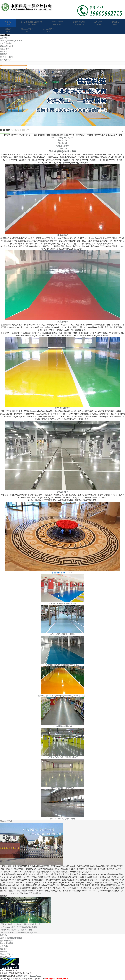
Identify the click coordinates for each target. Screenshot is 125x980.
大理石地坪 (98, 23)
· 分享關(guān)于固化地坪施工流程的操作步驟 (19, 927)
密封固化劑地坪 (58, 23)
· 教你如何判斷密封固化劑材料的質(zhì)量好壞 (19, 932)
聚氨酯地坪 (63, 140)
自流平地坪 (63, 143)
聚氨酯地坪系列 (79, 23)
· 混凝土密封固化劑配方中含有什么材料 (16, 930)
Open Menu (5, 35)
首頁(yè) (8, 23)
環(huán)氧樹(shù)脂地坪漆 (32, 23)
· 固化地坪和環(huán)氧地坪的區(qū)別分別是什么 (20, 924)
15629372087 (23, 976)
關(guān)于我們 (27, 30)
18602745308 (35, 976)
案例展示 (115, 23)
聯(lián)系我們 (48, 30)
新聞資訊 (8, 30)
